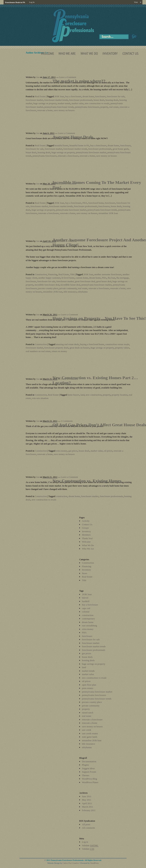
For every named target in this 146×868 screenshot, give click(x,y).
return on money (59, 351)
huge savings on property (45, 103)
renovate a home (45, 110)
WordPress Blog (90, 779)
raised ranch (88, 713)
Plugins (85, 765)
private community (68, 288)
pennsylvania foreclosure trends (59, 107)
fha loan (111, 278)
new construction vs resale (97, 103)
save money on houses (64, 110)
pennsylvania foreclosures (87, 107)
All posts (86, 824)
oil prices (108, 451)
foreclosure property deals (56, 348)
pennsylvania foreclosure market (91, 152)
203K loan (59, 96)
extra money (62, 451)
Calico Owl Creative (71, 863)
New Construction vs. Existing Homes (87, 481)
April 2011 (87, 803)
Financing (53, 274)
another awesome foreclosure (108, 274)
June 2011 (87, 796)
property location (120, 395)
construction (62, 496)
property (104, 107)
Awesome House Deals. (73, 137)
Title (72, 274)
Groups (85, 528)
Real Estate (40, 96)
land (82, 395)
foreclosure (100, 96)
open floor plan (89, 685)
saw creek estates (90, 733)
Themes (86, 775)
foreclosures (104, 206)
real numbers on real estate (38, 351)
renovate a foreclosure (68, 156)
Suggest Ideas (88, 768)
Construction (41, 274)
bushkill (86, 601)
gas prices (73, 451)
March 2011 (88, 807)
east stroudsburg (90, 626)
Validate (90, 846)
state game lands (90, 737)
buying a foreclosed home (92, 344)
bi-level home (68, 278)
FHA (85, 203)
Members (86, 535)
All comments (88, 828)
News (85, 573)
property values (122, 348)
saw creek (87, 730)
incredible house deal (70, 285)
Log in (85, 842)
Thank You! (87, 538)
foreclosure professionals (81, 100)
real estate (114, 107)
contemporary (88, 619)
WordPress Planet (90, 782)
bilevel (85, 598)
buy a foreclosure (73, 96)
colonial (86, 612)
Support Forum (89, 772)
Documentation (89, 761)
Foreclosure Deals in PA (15, 2)
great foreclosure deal (85, 281)
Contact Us (87, 524)
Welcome (86, 542)
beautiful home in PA (79, 145)
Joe (38, 77)
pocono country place (48, 288)
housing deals (112, 100)
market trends (64, 103)
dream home (88, 96)
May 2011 (87, 800)
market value (78, 103)
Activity (86, 521)
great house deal (104, 281)
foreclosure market (34, 100)
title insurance (70, 292)
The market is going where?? (79, 81)
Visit (136, 2)
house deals (99, 100)
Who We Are (88, 549)
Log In (32, 2)
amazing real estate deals (67, 344)
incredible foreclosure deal (47, 285)
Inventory (86, 531)
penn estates (88, 688)
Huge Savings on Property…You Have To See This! (99, 318)
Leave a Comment (68, 77)
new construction (94, 395)
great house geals (121, 149)
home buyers (73, 395)
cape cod (86, 608)
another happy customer (49, 278)
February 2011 (89, 810)
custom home (82, 278)
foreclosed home (96, 203)
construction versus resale (117, 344)
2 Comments (67, 421)
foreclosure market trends (56, 100)
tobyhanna (83, 292)
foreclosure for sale (116, 96)
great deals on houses (80, 348)
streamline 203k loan (108, 213)
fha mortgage (123, 278)
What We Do (88, 545)
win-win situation (40, 398)
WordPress (94, 863)
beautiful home (61, 145)
